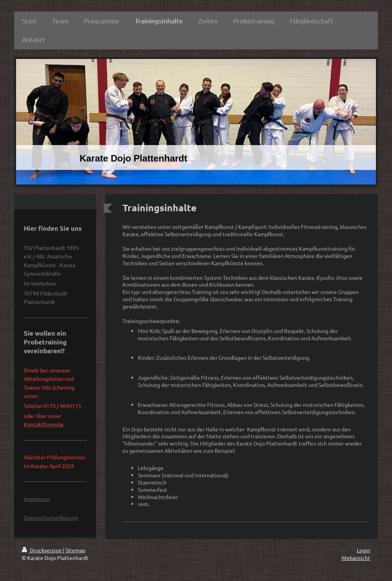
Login (363, 550)
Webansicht (356, 558)
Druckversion (42, 550)
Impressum (37, 499)
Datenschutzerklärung (51, 517)
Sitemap (75, 550)
